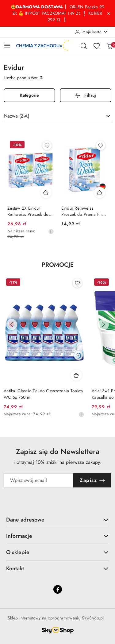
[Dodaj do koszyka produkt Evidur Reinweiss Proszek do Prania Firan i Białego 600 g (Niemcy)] (100, 192)
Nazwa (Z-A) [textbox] (17, 116)
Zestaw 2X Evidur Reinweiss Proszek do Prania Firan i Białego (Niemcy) (28, 211)
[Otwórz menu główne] (7, 46)
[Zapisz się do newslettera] (39, 480)
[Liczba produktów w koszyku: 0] (109, 46)
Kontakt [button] (57, 568)
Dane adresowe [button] (57, 520)
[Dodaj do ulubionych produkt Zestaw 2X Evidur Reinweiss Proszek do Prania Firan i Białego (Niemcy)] (47, 145)
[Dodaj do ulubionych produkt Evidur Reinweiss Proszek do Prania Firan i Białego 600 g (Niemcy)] (101, 145)
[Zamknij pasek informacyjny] (109, 14)
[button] (58, 268)
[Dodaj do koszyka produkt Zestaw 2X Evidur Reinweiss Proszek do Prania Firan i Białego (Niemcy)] (46, 192)
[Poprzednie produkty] (12, 324)
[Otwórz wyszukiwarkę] (84, 46)
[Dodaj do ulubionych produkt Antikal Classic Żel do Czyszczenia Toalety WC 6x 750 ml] (77, 283)
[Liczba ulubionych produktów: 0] (97, 46)
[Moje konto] (91, 32)
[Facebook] (58, 589)
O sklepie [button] (57, 552)
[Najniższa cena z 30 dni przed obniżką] (51, 231)
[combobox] (57, 116)
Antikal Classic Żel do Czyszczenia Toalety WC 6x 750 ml (44, 394)
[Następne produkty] (103, 324)
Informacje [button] (57, 536)
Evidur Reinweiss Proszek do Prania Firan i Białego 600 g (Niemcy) (84, 211)
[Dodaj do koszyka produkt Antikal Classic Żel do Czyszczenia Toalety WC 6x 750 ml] (76, 375)
